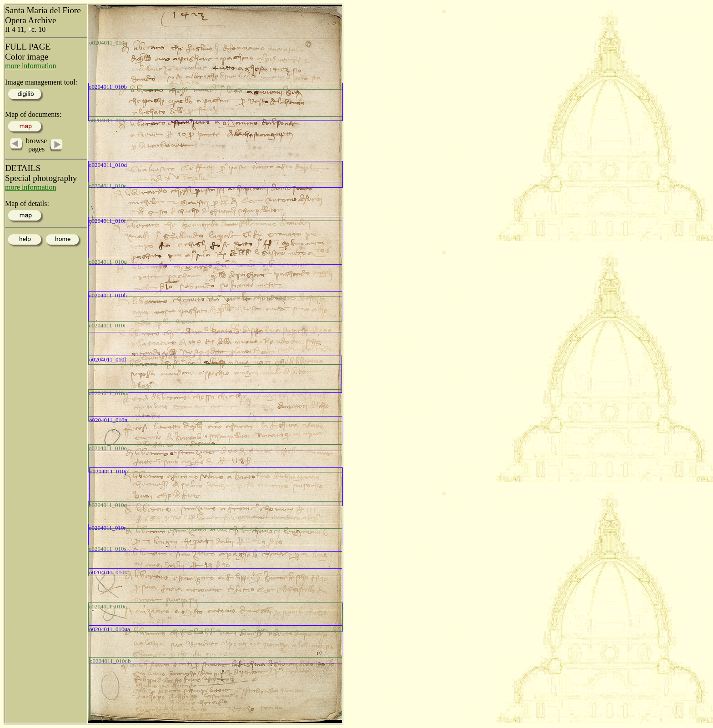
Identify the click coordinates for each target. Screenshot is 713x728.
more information (30, 66)
